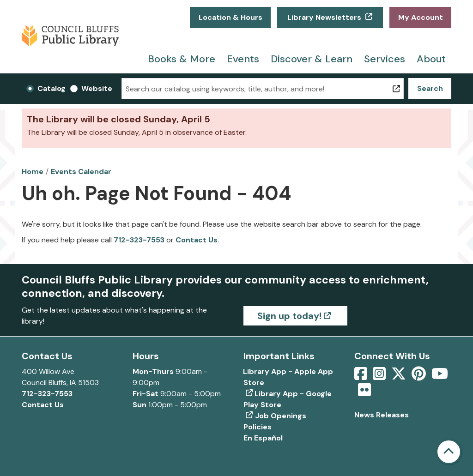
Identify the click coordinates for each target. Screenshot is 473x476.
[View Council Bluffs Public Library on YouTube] (440, 377)
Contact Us (197, 240)
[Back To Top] (449, 452)
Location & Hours (230, 17)
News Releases (382, 415)
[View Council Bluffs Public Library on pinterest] (420, 377)
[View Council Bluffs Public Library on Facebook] (362, 377)
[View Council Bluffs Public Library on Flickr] (364, 393)
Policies (258, 427)
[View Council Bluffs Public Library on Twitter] (400, 377)
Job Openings (281, 416)
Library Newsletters (324, 17)
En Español (263, 438)
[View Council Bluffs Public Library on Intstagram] (380, 377)
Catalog (52, 88)
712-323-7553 (139, 240)
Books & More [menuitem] (182, 59)
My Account (421, 17)
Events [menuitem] (243, 59)
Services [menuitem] (385, 59)
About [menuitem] (431, 59)
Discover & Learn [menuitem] (312, 59)
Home (33, 172)
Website (97, 88)
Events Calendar (81, 172)
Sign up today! (289, 316)
